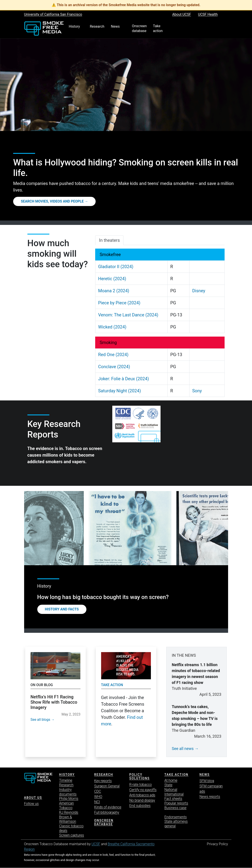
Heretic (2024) (112, 279)
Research (66, 785)
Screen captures (71, 835)
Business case (175, 808)
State (168, 785)
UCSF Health (208, 14)
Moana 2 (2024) (114, 291)
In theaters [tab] (109, 240)
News (205, 775)
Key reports (103, 781)
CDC (97, 791)
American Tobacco (66, 805)
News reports (210, 797)
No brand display (142, 800)
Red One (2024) (113, 355)
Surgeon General (107, 786)
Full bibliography (107, 812)
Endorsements (175, 817)
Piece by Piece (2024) (119, 303)
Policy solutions (139, 776)
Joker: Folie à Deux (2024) (123, 379)
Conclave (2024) (114, 367)
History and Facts (62, 609)
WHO (98, 797)
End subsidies (140, 806)
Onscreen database (104, 822)
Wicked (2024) (112, 327)
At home (171, 780)
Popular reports (176, 803)
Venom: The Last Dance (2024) (128, 315)
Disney (199, 291)
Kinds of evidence (108, 807)
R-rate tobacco (140, 785)
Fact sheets (173, 799)
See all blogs (40, 720)
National (171, 790)
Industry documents (68, 792)
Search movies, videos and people (52, 201)
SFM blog (207, 781)
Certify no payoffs (143, 790)
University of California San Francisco (53, 14)
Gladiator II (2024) (116, 267)
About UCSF (182, 14)
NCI (97, 802)
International (174, 794)
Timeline (66, 780)
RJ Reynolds (69, 812)
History (67, 775)
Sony (197, 391)
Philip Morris (69, 799)
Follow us (31, 804)
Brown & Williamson (67, 819)
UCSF (96, 844)
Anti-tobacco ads (142, 795)
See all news (183, 749)
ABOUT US (33, 798)
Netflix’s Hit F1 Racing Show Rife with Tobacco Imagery (54, 702)
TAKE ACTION (176, 775)
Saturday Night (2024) (119, 391)
